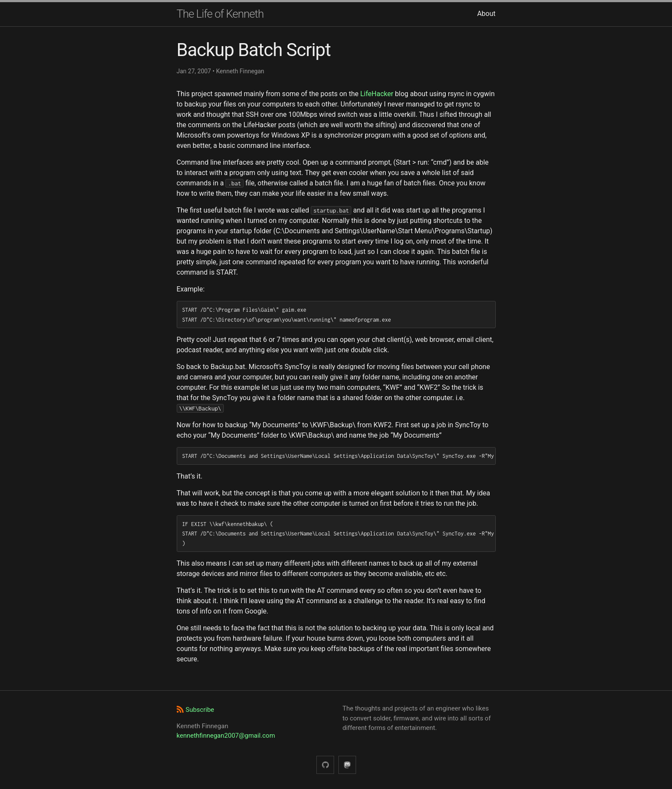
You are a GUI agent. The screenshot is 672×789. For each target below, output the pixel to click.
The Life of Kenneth (220, 14)
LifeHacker (377, 94)
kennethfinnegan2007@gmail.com (226, 736)
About (486, 14)
